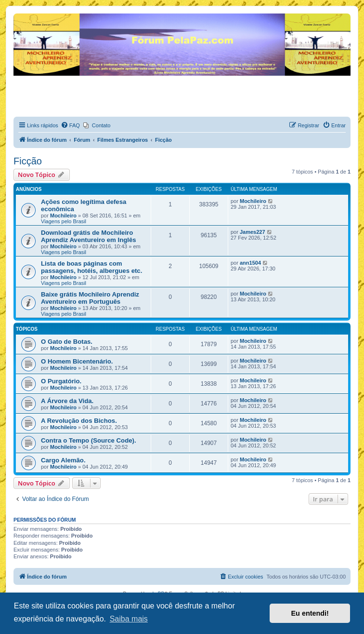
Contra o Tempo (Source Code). (89, 440)
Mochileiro (63, 216)
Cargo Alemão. (63, 460)
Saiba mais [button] (129, 619)
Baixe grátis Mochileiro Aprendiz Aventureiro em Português (90, 298)
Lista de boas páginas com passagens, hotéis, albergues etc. (91, 267)
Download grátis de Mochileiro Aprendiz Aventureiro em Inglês (89, 236)
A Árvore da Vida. (67, 401)
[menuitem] (70, 125)
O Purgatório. (61, 381)
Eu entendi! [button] (310, 613)
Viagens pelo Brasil (64, 221)
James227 (253, 232)
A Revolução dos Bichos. (79, 421)
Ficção (28, 161)
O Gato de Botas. (67, 342)
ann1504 (250, 263)
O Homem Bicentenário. (77, 361)
